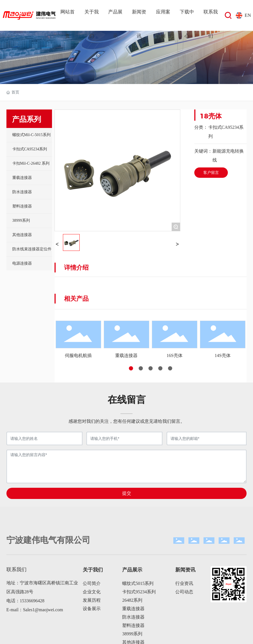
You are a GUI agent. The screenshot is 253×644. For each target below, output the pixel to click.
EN (248, 15)
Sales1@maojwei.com (43, 610)
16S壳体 (175, 355)
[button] (131, 368)
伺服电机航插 (78, 355)
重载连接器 (126, 355)
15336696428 (32, 601)
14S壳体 (223, 355)
